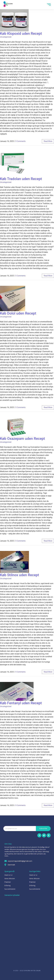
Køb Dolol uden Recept (18, 313)
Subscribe (43, 828)
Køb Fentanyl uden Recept (21, 703)
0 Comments (20, 141)
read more (48, 141)
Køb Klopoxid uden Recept (21, 33)
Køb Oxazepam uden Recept (22, 439)
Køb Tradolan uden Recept (21, 179)
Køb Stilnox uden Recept (20, 575)
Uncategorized (6, 37)
